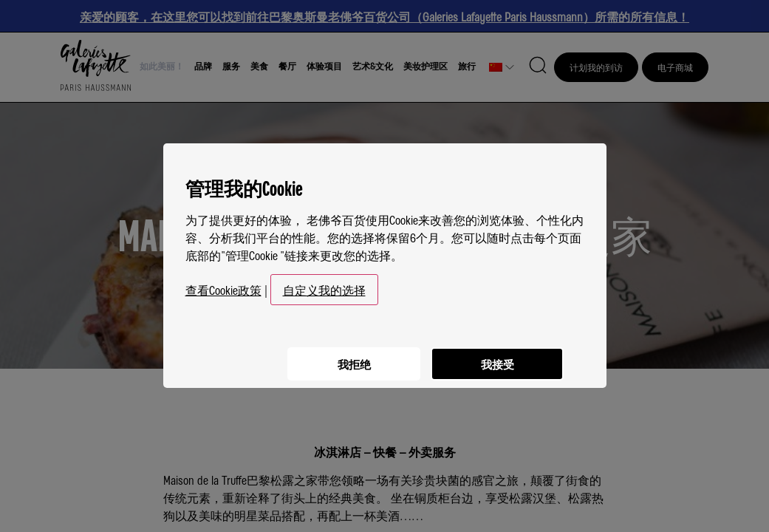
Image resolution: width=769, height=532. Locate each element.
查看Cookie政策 (223, 284)
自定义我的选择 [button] (324, 284)
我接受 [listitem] (496, 355)
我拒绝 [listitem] (348, 355)
